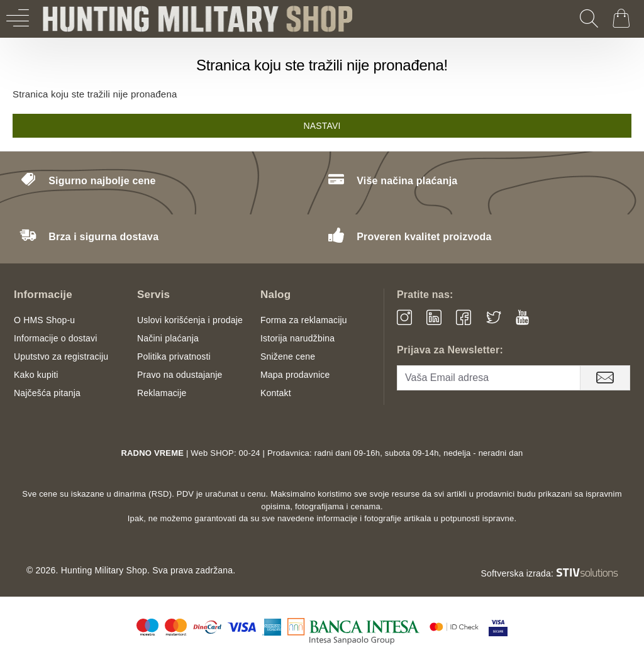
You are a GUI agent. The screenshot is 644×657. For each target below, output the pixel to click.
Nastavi (322, 126)
